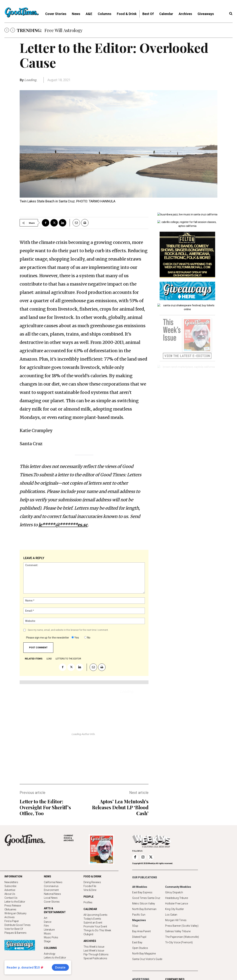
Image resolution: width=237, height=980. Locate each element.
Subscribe (10, 886)
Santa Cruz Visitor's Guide (147, 959)
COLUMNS (50, 948)
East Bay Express (142, 892)
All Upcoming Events (95, 915)
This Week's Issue (94, 947)
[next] (13, 30)
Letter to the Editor (15, 902)
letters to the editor (68, 659)
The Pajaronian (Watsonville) (182, 937)
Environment (51, 890)
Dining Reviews (92, 882)
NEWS (47, 876)
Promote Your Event (95, 926)
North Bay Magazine (144, 954)
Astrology (50, 954)
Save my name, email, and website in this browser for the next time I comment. (68, 630)
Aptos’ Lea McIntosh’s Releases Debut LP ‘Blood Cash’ (120, 807)
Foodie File (90, 886)
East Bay (137, 942)
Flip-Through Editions (96, 954)
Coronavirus (51, 886)
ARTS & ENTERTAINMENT (55, 910)
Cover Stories (52, 902)
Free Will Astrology (64, 30)
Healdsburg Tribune (177, 898)
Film (46, 926)
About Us (10, 894)
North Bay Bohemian (144, 909)
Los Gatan (171, 915)
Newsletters (11, 882)
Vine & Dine (90, 890)
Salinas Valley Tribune (178, 931)
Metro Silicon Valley (144, 904)
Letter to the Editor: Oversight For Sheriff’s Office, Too (45, 807)
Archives (10, 917)
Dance (48, 922)
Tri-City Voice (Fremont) (179, 942)
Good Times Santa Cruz (146, 898)
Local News (51, 898)
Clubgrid (88, 934)
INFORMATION (13, 876)
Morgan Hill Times (176, 920)
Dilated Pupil (139, 937)
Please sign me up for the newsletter (48, 638)
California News (53, 882)
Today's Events (92, 919)
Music (47, 934)
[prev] (7, 30)
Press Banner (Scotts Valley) (182, 926)
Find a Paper (12, 921)
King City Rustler (175, 909)
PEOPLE (89, 897)
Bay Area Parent (141, 931)
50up (135, 926)
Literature (49, 930)
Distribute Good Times (17, 925)
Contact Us (11, 898)
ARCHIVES (76, 838)
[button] (231, 14)
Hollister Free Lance (177, 904)
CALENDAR (90, 909)
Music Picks (51, 937)
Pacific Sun (139, 915)
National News (52, 894)
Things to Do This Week (97, 930)
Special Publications (95, 958)
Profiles (88, 902)
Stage (47, 941)
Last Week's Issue (94, 951)
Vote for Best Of (14, 929)
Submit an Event (93, 923)
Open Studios (140, 948)
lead (49, 659)
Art (46, 918)
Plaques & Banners (15, 933)
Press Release (13, 906)
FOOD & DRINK (92, 876)
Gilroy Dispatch (174, 892)
